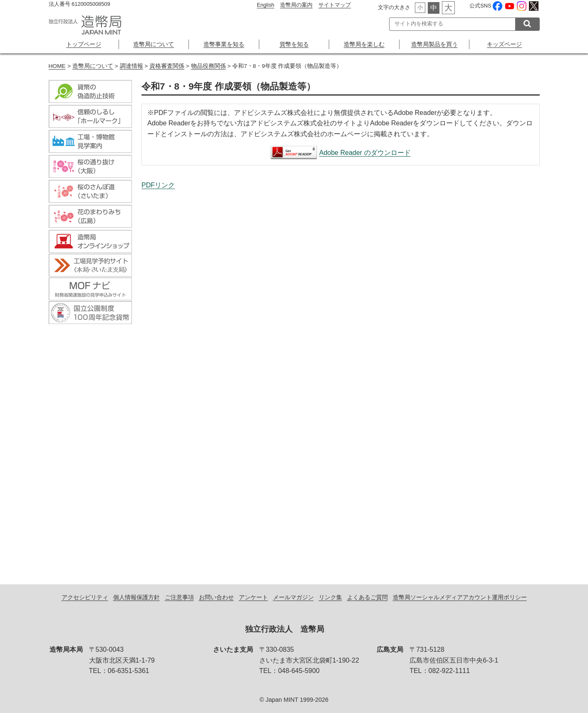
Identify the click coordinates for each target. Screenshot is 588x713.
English (265, 5)
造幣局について (154, 44)
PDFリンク (158, 185)
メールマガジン (293, 597)
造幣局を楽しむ (364, 44)
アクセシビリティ (85, 597)
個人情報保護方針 (136, 597)
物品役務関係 (208, 66)
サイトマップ (335, 5)
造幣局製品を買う (434, 44)
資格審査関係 (167, 66)
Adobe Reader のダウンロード (365, 153)
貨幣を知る (294, 44)
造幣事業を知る (224, 44)
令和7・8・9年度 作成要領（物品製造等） (340, 378)
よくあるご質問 (367, 597)
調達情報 (131, 66)
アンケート (253, 597)
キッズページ (504, 44)
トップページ (84, 44)
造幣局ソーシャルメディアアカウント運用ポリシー (460, 597)
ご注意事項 (179, 597)
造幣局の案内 (296, 5)
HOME (57, 66)
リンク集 (330, 597)
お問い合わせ (216, 597)
